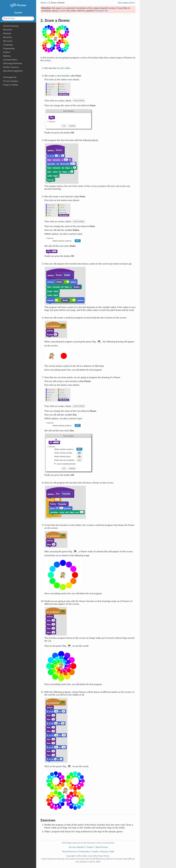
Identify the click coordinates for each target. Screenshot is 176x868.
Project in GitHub (11, 85)
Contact (90, 847)
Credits (95, 852)
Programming (9, 49)
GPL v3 (131, 859)
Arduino (7, 52)
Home (43, 3)
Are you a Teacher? (77, 847)
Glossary (104, 852)
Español (18, 13)
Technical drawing (11, 26)
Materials (7, 33)
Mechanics (8, 30)
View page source (126, 3)
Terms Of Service (69, 852)
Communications (10, 60)
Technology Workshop (13, 63)
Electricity (7, 37)
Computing (8, 45)
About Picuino (102, 847)
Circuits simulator (11, 81)
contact (63, 11)
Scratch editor (64, 68)
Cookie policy (84, 852)
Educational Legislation (13, 71)
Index (112, 852)
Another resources (11, 67)
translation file (101, 11)
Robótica (7, 56)
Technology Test (10, 77)
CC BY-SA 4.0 (96, 859)
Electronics (8, 41)
